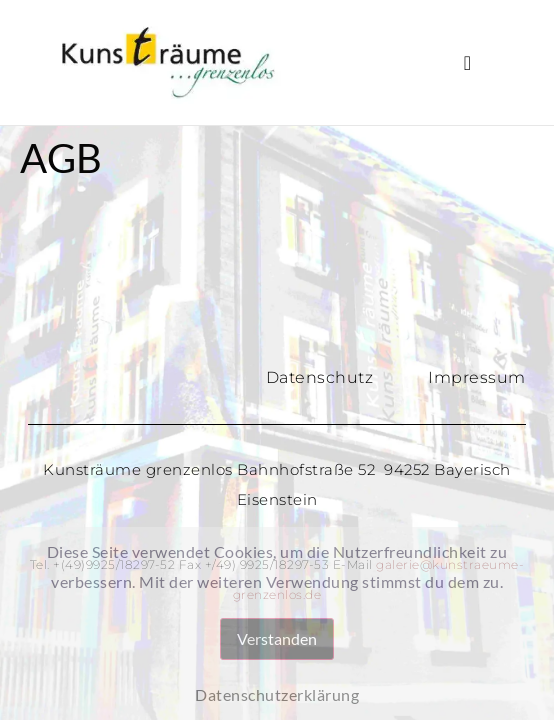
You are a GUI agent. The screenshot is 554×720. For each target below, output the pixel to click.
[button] (468, 63)
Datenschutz (320, 377)
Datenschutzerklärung (277, 694)
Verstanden (277, 638)
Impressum (477, 377)
